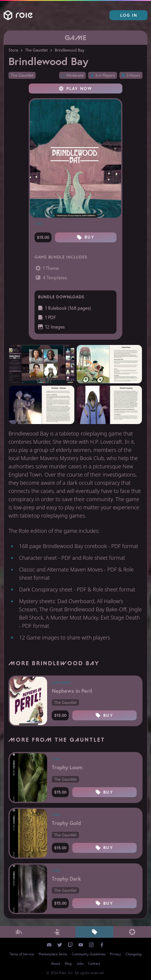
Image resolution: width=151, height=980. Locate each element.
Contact (94, 963)
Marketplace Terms (53, 954)
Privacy (115, 954)
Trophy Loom (67, 767)
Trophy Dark (66, 879)
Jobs (80, 963)
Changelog (134, 954)
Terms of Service (22, 954)
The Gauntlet (36, 50)
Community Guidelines (89, 954)
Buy (86, 237)
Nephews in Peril (72, 691)
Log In (129, 15)
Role (18, 15)
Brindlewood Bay (70, 50)
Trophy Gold (66, 823)
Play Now (75, 89)
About (56, 963)
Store (13, 50)
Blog (68, 963)
